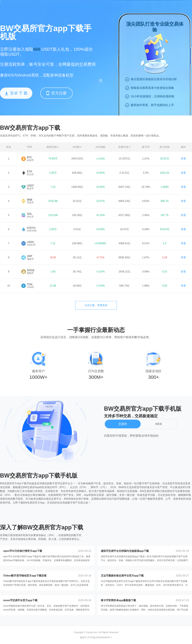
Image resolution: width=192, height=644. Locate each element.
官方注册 (56, 93)
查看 (183, 159)
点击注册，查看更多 (96, 305)
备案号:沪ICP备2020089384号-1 (96, 637)
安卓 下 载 (16, 93)
